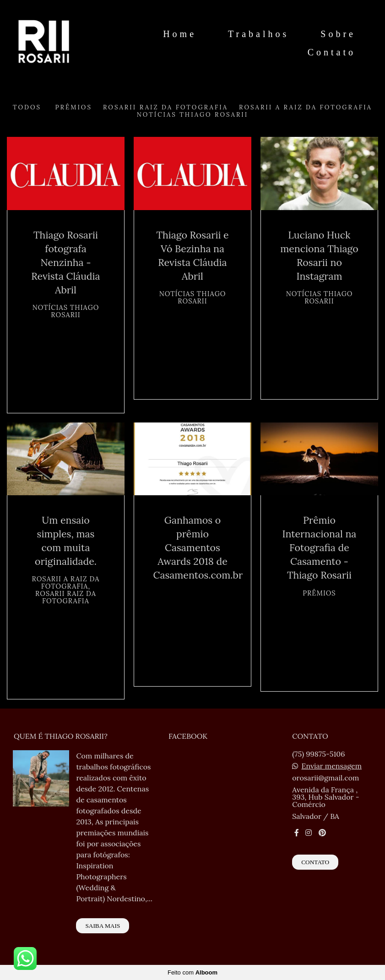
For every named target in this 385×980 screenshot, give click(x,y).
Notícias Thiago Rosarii (192, 115)
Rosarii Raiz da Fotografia (165, 107)
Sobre (338, 34)
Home (180, 34)
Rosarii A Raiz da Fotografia (306, 107)
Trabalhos (258, 34)
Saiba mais (103, 926)
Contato (332, 52)
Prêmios (74, 107)
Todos (27, 107)
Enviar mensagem (331, 766)
